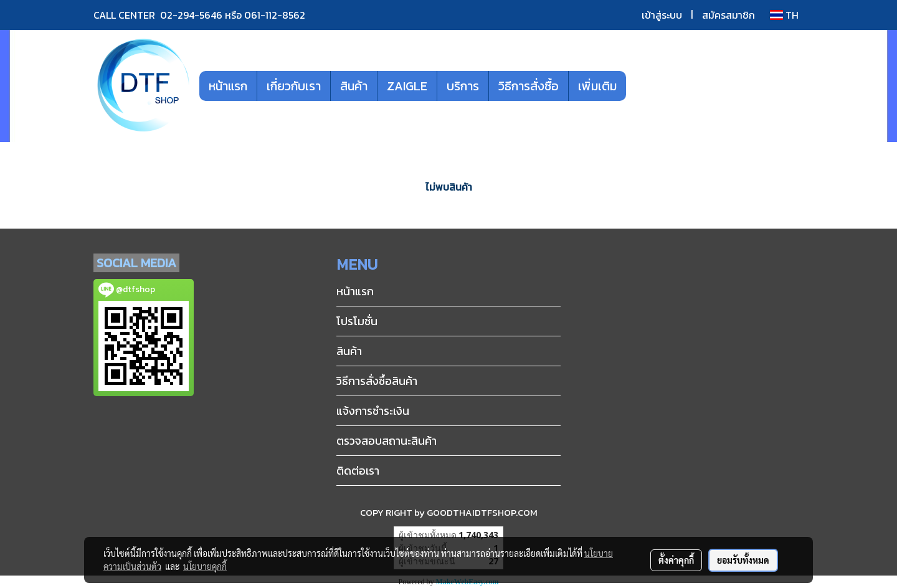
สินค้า (354, 86)
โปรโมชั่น (357, 321)
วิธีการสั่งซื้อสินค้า (377, 381)
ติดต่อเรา (358, 471)
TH (784, 15)
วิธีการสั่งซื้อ (529, 86)
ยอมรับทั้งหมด (743, 560)
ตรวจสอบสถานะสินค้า (387, 441)
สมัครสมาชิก (729, 15)
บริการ (463, 86)
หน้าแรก (228, 86)
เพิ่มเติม (597, 86)
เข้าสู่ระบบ (662, 15)
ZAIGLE (407, 86)
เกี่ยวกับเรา (294, 86)
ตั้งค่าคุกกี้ (676, 560)
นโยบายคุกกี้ (205, 566)
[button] (645, 86)
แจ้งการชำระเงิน (373, 411)
